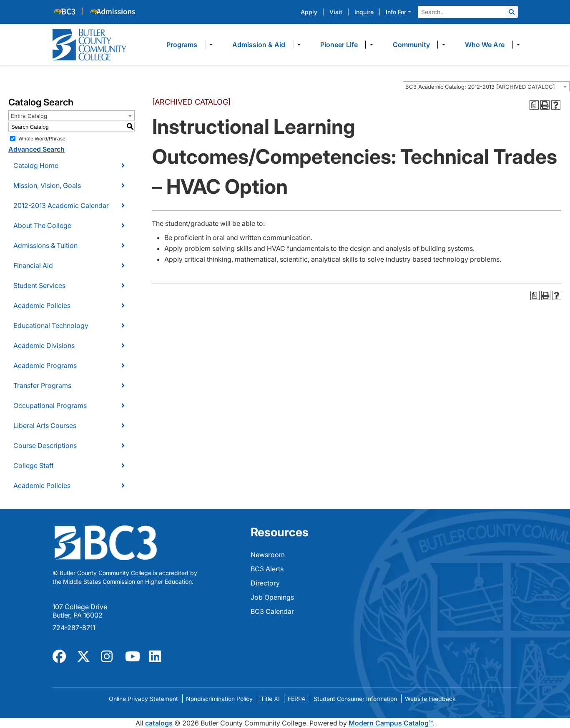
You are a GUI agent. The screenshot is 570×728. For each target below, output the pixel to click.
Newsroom (268, 555)
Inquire (364, 12)
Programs (182, 45)
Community (411, 45)
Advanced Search (36, 149)
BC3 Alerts (267, 569)
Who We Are (485, 45)
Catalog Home (36, 165)
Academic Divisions (44, 345)
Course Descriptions (45, 445)
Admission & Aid (259, 45)
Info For (396, 12)
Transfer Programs (42, 385)
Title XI (270, 699)
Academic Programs (45, 365)
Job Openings (272, 597)
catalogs (159, 723)
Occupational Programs (50, 405)
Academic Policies (42, 305)
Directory (265, 583)
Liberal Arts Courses (45, 425)
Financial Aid (33, 265)
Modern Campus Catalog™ (391, 723)
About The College (42, 225)
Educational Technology (51, 325)
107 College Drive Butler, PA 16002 (80, 611)
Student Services (39, 285)
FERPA (297, 699)
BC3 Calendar (272, 611)
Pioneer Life (339, 45)
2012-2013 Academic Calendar (61, 205)
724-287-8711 (74, 628)
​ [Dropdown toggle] (208, 45)
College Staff (34, 465)
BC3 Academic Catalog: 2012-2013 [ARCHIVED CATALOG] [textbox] (480, 87)
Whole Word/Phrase (42, 139)
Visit (336, 12)
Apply (309, 12)
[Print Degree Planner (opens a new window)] (534, 105)
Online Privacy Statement (143, 699)
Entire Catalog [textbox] (29, 116)
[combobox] (486, 86)
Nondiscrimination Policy (219, 699)
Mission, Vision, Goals (47, 185)
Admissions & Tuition (45, 245)
